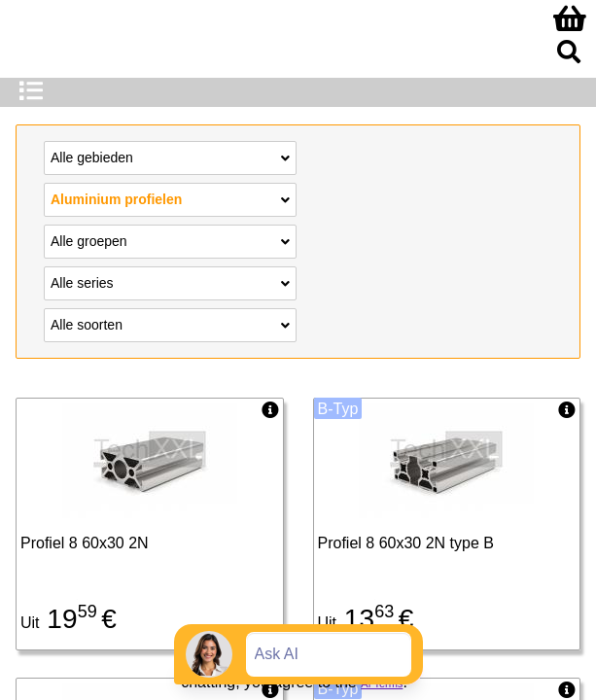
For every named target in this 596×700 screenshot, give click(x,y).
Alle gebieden (170, 157)
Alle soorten (170, 324)
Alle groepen (170, 240)
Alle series (170, 282)
